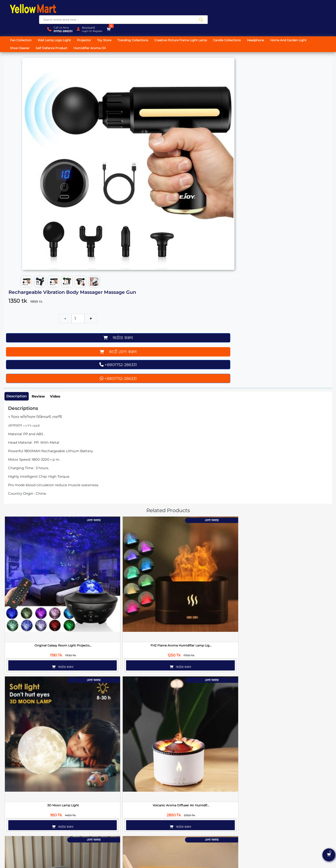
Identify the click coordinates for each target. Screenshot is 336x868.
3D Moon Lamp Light (142, 364)
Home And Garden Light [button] (292, 22)
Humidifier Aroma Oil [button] (93, 30)
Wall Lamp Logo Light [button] (58, 22)
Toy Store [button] (108, 22)
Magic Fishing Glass (301, 698)
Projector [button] (88, 22)
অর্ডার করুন (202, 87)
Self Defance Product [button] (55, 30)
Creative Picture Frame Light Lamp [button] (184, 22)
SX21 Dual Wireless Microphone (195, 698)
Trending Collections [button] (137, 22)
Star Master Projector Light (142, 447)
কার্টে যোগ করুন (202, 99)
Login (295, 11)
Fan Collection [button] (25, 22)
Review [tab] (40, 183)
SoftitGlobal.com (210, 865)
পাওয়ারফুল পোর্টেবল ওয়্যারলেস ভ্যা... (142, 782)
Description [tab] (19, 183)
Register (307, 11)
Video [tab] (57, 183)
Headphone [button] (259, 22)
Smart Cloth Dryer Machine (142, 698)
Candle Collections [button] (231, 22)
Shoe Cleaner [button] (24, 30)
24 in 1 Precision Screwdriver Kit (248, 615)
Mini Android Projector (248, 447)
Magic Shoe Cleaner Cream (301, 615)
